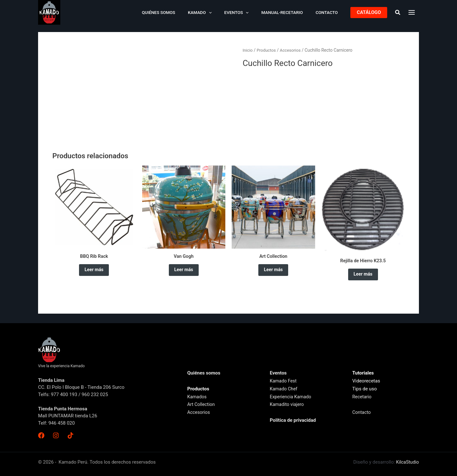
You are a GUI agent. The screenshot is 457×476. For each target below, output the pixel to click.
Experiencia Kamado (291, 397)
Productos (267, 50)
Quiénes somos (177, 12)
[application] (223, 12)
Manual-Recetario (288, 12)
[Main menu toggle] (412, 12)
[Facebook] (41, 435)
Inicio (248, 50)
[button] (369, 13)
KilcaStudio (407, 462)
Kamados (197, 397)
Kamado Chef (284, 389)
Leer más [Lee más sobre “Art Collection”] (273, 271)
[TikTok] (69, 435)
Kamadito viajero (288, 404)
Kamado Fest (284, 381)
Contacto (329, 12)
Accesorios (292, 50)
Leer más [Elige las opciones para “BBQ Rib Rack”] (94, 271)
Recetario (362, 397)
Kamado (214, 12)
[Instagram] (55, 435)
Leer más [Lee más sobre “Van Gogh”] (184, 271)
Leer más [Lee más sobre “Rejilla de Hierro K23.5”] (363, 276)
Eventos (247, 12)
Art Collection (202, 404)
